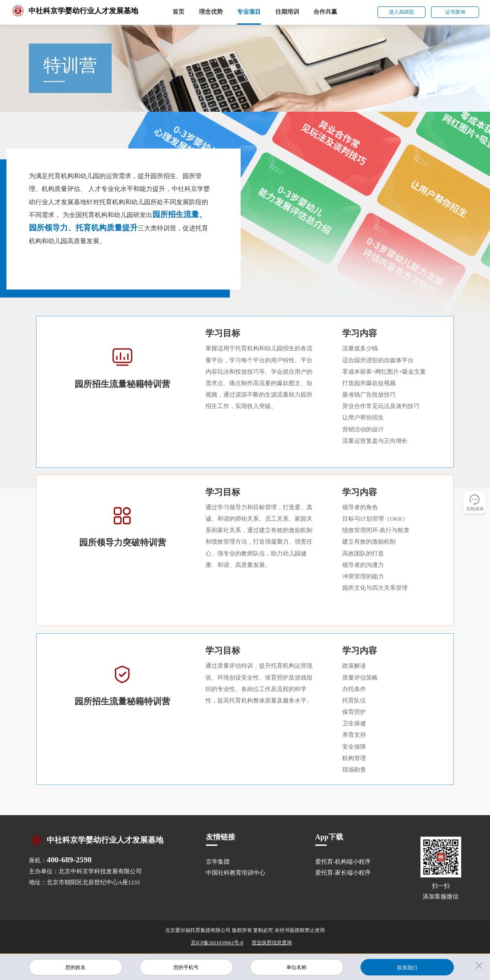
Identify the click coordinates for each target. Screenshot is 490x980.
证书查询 (455, 12)
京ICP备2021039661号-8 (217, 942)
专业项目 (249, 12)
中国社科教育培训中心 (236, 873)
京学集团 (218, 862)
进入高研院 (401, 12)
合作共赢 (325, 12)
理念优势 (211, 12)
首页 (178, 12)
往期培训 (287, 12)
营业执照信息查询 (272, 942)
